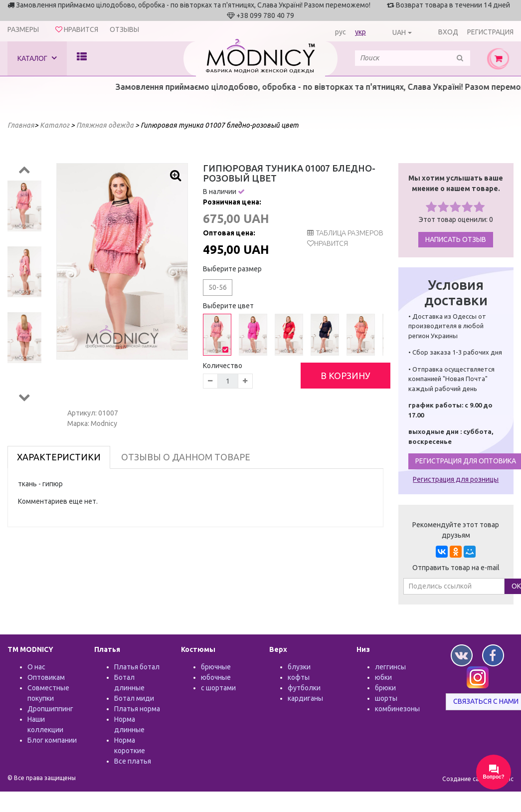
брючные (216, 667)
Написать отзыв (456, 239)
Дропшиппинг (50, 709)
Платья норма (137, 709)
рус (341, 32)
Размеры (23, 29)
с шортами (218, 688)
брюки (385, 688)
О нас (36, 667)
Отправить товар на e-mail (456, 568)
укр (360, 32)
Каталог (37, 58)
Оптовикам (46, 677)
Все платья (133, 761)
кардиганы (305, 698)
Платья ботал (137, 667)
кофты (299, 677)
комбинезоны (397, 709)
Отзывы (124, 29)
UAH (399, 32)
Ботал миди (134, 698)
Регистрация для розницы (456, 479)
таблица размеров (345, 233)
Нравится (331, 243)
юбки (383, 677)
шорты (386, 698)
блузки (299, 667)
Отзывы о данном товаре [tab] (186, 457)
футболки (304, 688)
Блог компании (52, 740)
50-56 (218, 287)
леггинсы (390, 667)
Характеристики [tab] (59, 457)
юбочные (216, 677)
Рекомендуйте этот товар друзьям (456, 530)
